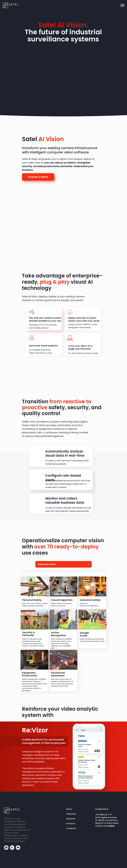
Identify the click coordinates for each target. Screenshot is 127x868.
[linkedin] (12, 849)
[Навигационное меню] (122, 5)
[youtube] (18, 849)
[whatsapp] (6, 849)
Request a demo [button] (38, 177)
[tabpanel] (63, 631)
